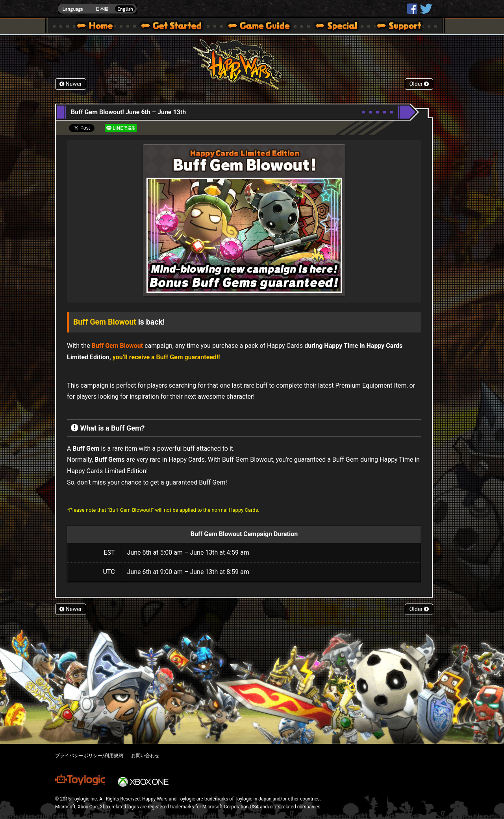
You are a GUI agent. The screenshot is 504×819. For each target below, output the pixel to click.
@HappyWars (426, 9)
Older (419, 84)
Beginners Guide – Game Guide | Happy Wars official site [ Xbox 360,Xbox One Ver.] (265, 27)
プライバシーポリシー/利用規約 (89, 756)
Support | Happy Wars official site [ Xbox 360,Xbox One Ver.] (393, 27)
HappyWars (412, 9)
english (97, 9)
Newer (71, 84)
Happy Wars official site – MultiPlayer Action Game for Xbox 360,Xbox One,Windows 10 (96, 27)
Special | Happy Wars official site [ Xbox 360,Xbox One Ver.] (334, 27)
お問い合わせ (145, 756)
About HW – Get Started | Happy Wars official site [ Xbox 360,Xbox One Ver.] (178, 27)
